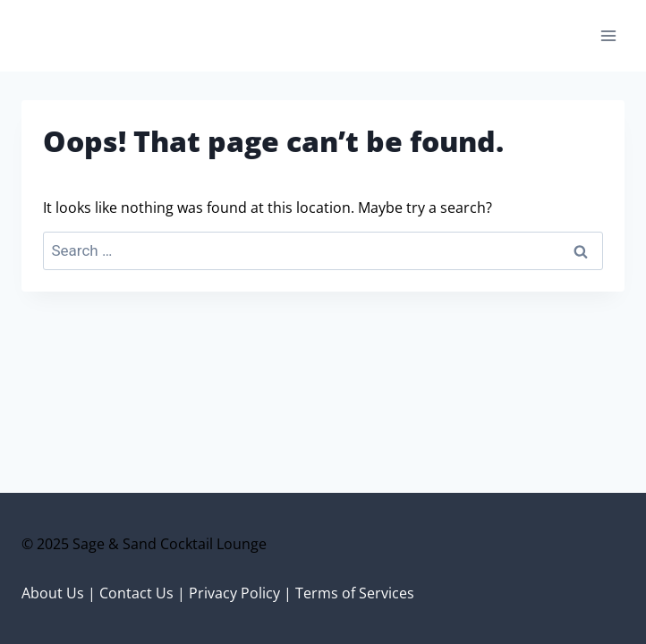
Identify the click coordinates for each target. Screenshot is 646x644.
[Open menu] (608, 35)
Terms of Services (355, 593)
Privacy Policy (234, 593)
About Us (53, 593)
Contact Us (136, 593)
